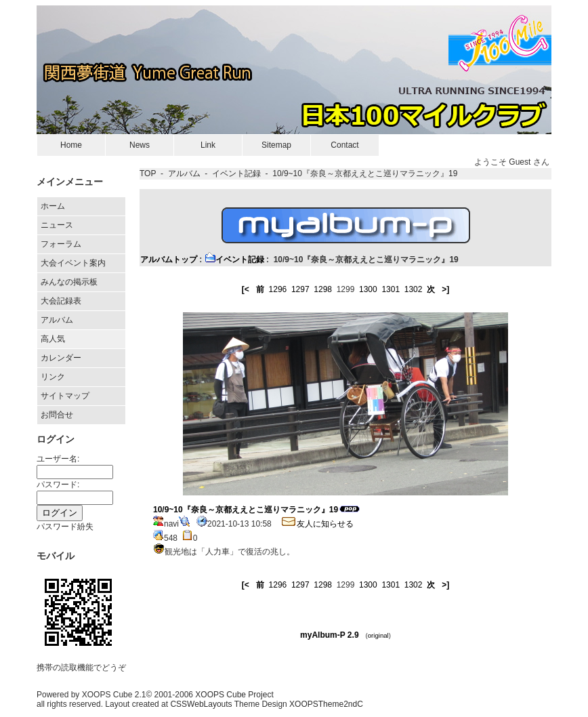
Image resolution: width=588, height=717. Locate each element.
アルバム (57, 320)
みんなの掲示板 (69, 282)
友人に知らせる (317, 524)
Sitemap (276, 145)
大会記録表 (61, 301)
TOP (148, 173)
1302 (414, 289)
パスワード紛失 (65, 527)
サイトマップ (65, 396)
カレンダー (61, 358)
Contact (344, 145)
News (140, 145)
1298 (323, 289)
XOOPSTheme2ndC (326, 704)
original (378, 635)
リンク (53, 377)
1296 (278, 289)
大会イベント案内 (73, 263)
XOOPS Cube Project (234, 695)
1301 (391, 289)
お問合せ (57, 415)
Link (208, 145)
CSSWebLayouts (201, 704)
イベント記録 (236, 173)
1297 (300, 289)
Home (71, 145)
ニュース (57, 225)
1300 (368, 289)
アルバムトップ (169, 260)
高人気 (53, 339)
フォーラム (61, 244)
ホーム (53, 206)
